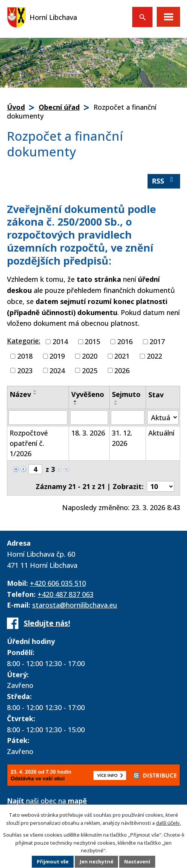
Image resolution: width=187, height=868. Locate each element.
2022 (154, 356)
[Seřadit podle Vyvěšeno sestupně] (75, 404)
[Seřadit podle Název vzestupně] (35, 391)
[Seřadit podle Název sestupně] (35, 394)
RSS (164, 181)
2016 (125, 341)
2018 (25, 356)
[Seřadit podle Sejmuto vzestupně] (116, 401)
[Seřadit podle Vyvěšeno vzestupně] (75, 401)
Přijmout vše (52, 862)
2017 (157, 341)
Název (20, 394)
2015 (92, 341)
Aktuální (161, 433)
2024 (57, 370)
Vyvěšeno (88, 394)
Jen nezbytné (96, 862)
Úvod (16, 107)
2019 (57, 356)
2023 (25, 370)
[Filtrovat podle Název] (38, 418)
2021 (122, 356)
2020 (90, 356)
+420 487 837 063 (66, 594)
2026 (122, 370)
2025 (90, 370)
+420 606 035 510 (58, 583)
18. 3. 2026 (88, 433)
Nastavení (138, 862)
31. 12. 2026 (122, 438)
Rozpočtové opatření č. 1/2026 (29, 443)
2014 (60, 341)
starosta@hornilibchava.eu (75, 605)
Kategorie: (24, 341)
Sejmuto (126, 394)
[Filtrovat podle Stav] (163, 417)
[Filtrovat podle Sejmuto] (128, 418)
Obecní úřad (59, 107)
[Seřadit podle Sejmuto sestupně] (116, 404)
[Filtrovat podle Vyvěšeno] (89, 418)
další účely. (168, 822)
